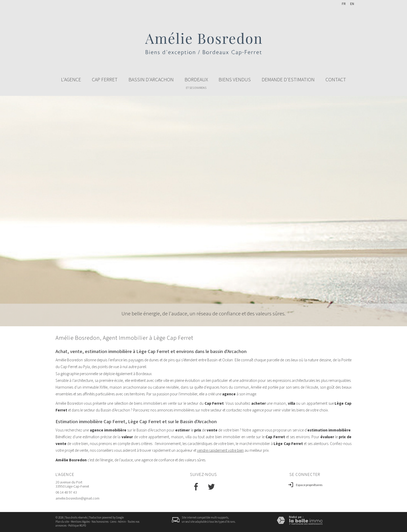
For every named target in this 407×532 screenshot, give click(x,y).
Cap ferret (105, 80)
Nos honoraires (100, 522)
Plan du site (62, 522)
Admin (122, 522)
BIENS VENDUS (235, 80)
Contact (336, 80)
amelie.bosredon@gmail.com (77, 498)
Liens (113, 522)
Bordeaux (196, 83)
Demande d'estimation (288, 80)
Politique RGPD (77, 526)
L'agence (71, 80)
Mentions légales (80, 522)
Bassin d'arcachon (151, 80)
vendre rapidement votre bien (220, 450)
